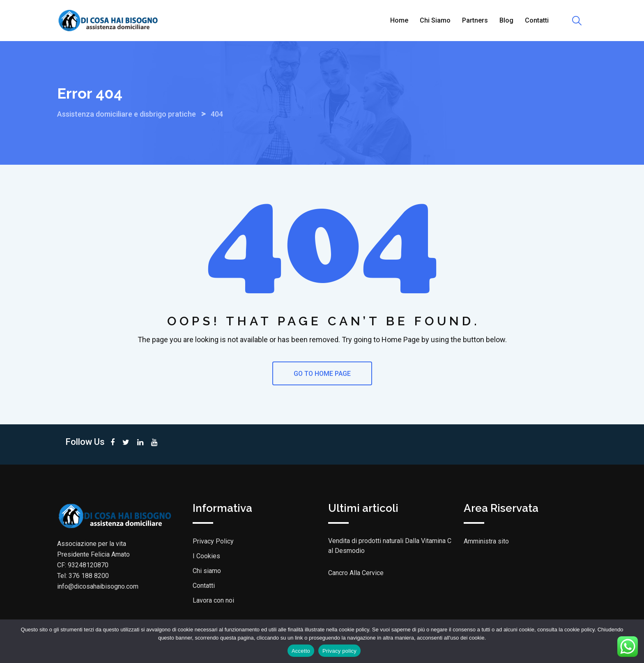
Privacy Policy (213, 541)
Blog (506, 20)
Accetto (301, 651)
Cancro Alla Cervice (356, 573)
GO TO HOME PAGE (322, 374)
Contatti (537, 20)
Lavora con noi (213, 600)
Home (399, 20)
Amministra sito (486, 541)
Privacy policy (339, 651)
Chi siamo (435, 20)
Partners (475, 20)
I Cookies (206, 556)
